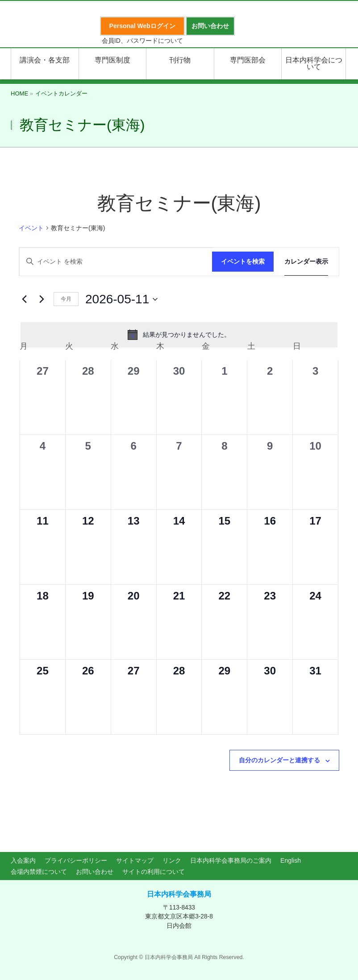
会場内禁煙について (39, 872)
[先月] (24, 299)
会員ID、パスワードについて (142, 41)
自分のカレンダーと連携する (279, 760)
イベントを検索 (243, 261)
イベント (31, 228)
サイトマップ (135, 860)
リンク (172, 860)
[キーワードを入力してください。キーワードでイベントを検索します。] (116, 262)
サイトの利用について (154, 872)
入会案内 (23, 860)
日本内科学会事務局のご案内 (231, 860)
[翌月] (42, 299)
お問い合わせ (95, 872)
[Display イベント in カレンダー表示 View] (306, 262)
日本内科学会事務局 (179, 894)
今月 (66, 299)
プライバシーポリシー (76, 860)
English (291, 860)
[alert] (179, 335)
